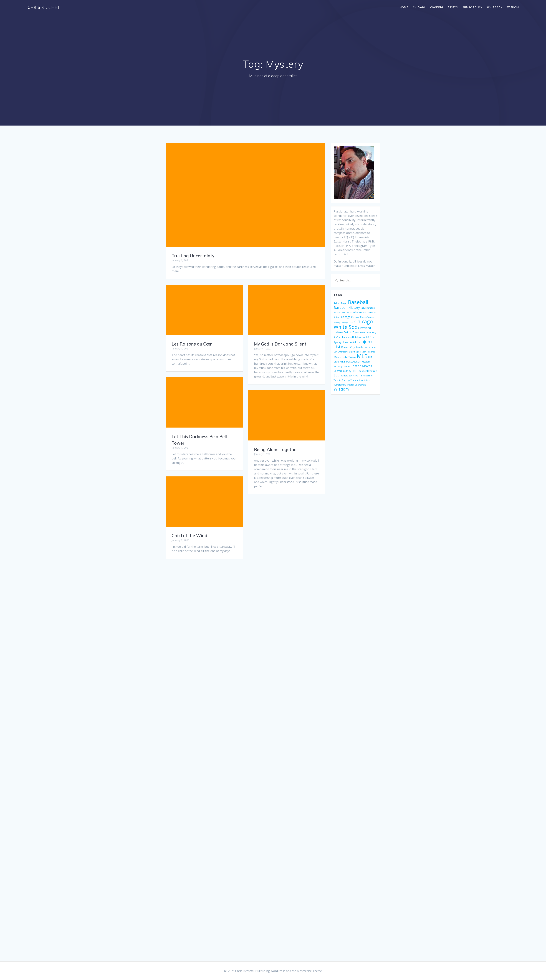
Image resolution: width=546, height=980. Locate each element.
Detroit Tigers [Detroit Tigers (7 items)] (352, 332)
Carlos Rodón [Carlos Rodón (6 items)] (359, 312)
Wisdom (513, 7)
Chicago (419, 7)
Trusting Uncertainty (193, 256)
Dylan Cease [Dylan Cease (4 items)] (366, 332)
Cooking (437, 7)
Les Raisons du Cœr (192, 344)
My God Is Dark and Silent (280, 344)
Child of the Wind (189, 536)
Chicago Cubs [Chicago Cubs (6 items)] (358, 317)
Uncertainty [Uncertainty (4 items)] (364, 380)
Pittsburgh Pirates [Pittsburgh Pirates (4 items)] (342, 366)
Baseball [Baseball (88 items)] (358, 302)
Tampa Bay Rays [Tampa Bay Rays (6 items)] (349, 376)
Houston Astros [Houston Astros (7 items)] (351, 342)
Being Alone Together (276, 449)
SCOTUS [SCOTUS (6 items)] (356, 371)
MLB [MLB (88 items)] (362, 356)
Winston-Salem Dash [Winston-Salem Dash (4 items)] (356, 385)
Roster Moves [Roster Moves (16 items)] (361, 366)
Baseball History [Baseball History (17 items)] (347, 307)
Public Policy (472, 7)
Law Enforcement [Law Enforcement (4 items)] (342, 352)
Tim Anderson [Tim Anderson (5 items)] (366, 376)
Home (404, 7)
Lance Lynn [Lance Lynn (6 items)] (370, 347)
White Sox (495, 7)
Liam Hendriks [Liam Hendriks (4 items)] (368, 352)
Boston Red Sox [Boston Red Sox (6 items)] (342, 312)
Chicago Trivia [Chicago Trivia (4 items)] (347, 323)
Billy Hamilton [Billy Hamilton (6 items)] (368, 308)
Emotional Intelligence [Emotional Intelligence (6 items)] (354, 337)
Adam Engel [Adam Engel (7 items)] (340, 303)
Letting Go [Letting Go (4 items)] (356, 352)
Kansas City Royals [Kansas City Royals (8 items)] (352, 347)
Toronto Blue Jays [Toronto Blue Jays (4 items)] (342, 380)
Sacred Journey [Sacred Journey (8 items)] (342, 371)
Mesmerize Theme (309, 971)
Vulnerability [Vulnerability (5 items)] (340, 385)
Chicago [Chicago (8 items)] (346, 317)
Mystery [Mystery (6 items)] (366, 362)
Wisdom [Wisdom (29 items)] (341, 389)
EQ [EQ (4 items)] (368, 337)
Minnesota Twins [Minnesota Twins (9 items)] (345, 357)
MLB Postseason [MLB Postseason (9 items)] (350, 361)
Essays (453, 7)
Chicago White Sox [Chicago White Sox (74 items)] (353, 324)
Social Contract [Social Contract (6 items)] (369, 371)
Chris (45, 7)
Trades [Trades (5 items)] (354, 380)
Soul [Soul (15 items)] (337, 375)
